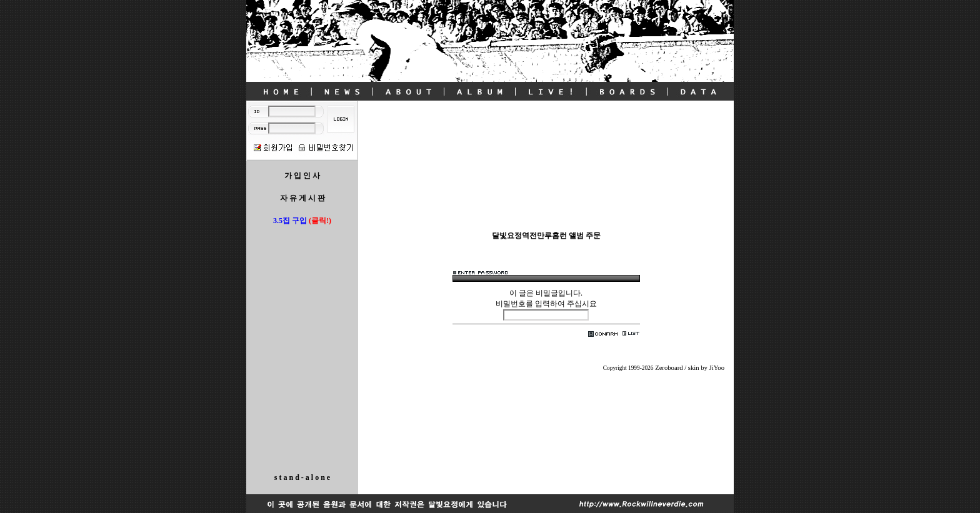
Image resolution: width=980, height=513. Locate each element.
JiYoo (717, 368)
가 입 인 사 (302, 176)
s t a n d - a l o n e (302, 477)
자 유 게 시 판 (302, 198)
